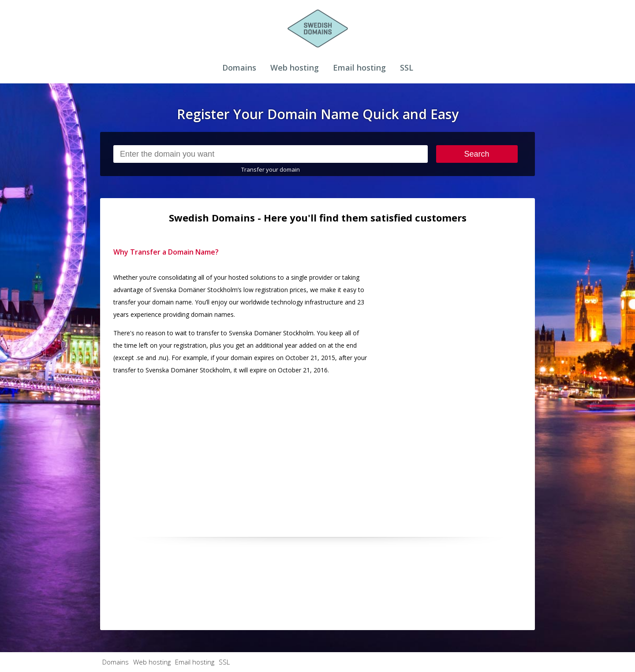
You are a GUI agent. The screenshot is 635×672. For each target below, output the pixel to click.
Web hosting (295, 68)
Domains (239, 68)
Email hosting (359, 68)
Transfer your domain (271, 169)
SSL (407, 68)
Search (477, 154)
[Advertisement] (456, 378)
